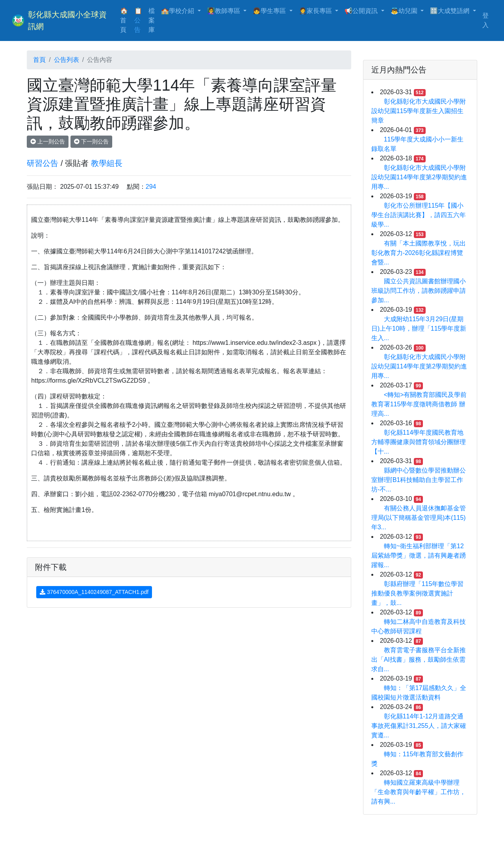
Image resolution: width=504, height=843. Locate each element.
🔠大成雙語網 (450, 11)
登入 (485, 20)
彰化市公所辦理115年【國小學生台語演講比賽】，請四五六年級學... (419, 215)
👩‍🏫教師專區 (224, 11)
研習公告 (43, 163)
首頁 (39, 60)
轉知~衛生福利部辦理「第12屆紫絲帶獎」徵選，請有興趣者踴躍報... (419, 555)
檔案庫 (152, 20)
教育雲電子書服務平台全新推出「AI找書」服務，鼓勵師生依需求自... (419, 660)
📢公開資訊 (362, 11)
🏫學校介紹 (178, 11)
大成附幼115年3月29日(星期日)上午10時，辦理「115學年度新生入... (419, 328)
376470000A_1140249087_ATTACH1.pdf (94, 592)
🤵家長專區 (316, 11)
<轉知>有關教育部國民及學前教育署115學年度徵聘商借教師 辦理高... (419, 404)
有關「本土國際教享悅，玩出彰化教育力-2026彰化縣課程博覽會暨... (419, 253)
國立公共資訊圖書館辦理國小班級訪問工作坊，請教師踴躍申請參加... (419, 291)
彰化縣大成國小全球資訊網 (67, 20)
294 (151, 187)
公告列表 (67, 60)
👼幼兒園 (405, 11)
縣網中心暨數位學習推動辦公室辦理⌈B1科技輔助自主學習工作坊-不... (419, 480)
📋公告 (138, 20)
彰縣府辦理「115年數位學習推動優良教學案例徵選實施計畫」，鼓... (418, 593)
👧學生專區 (270, 11)
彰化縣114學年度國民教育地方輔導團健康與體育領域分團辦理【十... (419, 442)
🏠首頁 (126, 20)
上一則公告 (48, 141)
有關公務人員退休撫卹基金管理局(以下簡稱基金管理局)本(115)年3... (419, 518)
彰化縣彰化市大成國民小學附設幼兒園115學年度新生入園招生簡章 (419, 111)
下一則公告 (91, 141)
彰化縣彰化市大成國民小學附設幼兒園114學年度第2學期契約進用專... (419, 177)
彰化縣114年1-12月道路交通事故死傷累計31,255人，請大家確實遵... (419, 726)
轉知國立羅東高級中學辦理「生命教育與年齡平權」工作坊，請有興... (419, 792)
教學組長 (107, 163)
